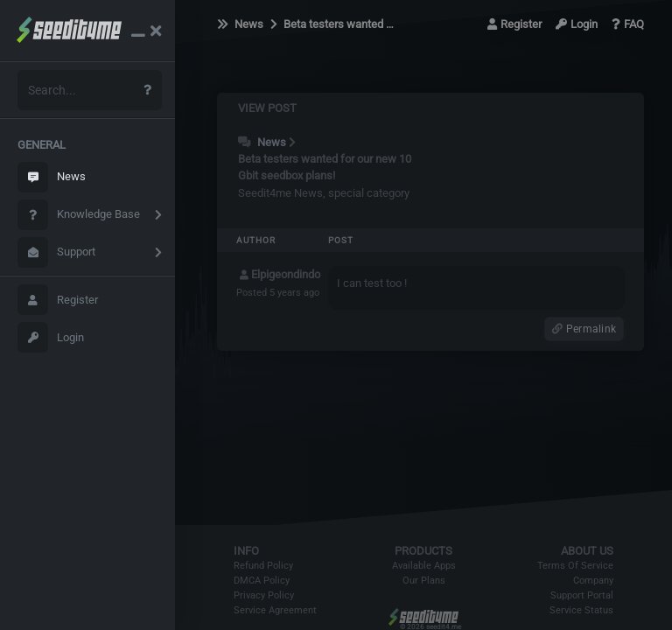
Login (51, 337)
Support (56, 252)
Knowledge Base (79, 215)
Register (58, 300)
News (52, 177)
